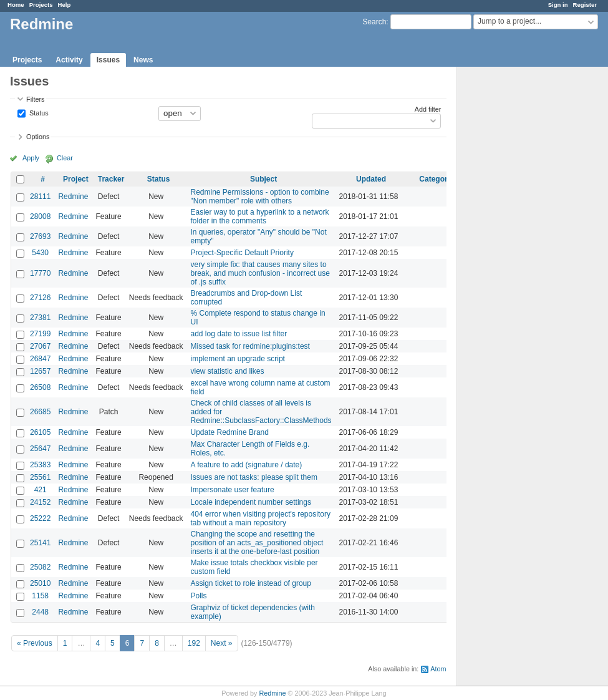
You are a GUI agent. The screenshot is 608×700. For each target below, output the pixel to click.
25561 (40, 477)
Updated (371, 179)
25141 (40, 543)
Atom (438, 669)
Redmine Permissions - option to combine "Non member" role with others (260, 197)
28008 (40, 216)
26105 (40, 432)
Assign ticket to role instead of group (251, 583)
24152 (40, 502)
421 (41, 490)
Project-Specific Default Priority (242, 253)
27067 (40, 346)
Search (374, 22)
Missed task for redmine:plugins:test (250, 346)
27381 (40, 318)
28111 (40, 197)
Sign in (558, 5)
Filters (35, 99)
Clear (65, 158)
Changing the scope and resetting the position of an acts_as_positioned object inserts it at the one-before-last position (257, 543)
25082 (40, 567)
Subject (263, 179)
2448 (40, 612)
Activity (69, 60)
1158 (40, 596)
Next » (222, 643)
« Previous (35, 643)
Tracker (111, 179)
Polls (199, 596)
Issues (108, 60)
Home (16, 5)
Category (435, 179)
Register (585, 5)
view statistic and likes (228, 371)
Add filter (428, 109)
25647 (40, 449)
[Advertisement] (519, 263)
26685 (40, 412)
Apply (31, 158)
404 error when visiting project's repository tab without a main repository (261, 518)
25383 (40, 465)
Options (38, 137)
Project (76, 179)
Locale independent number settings (251, 502)
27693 (40, 236)
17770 (40, 273)
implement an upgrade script (238, 359)
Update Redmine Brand (230, 432)
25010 (40, 583)
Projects (41, 5)
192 (194, 643)
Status (38, 112)
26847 (40, 359)
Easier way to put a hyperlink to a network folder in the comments (260, 216)
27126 (40, 298)
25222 (40, 518)
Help (65, 5)
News (143, 60)
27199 (40, 334)
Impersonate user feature (233, 490)
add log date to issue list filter (239, 334)
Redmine (73, 197)
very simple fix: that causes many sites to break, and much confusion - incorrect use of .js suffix (260, 273)
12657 (40, 371)
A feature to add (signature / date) (247, 465)
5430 (40, 253)
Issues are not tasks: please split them (254, 477)
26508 (40, 387)
